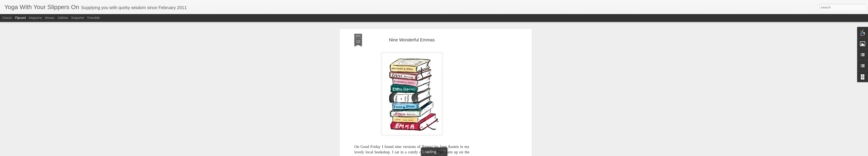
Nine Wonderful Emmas (412, 28)
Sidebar (63, 18)
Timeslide (93, 18)
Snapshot (78, 18)
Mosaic (50, 18)
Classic (7, 18)
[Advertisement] (493, 90)
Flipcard (20, 18)
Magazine (35, 18)
